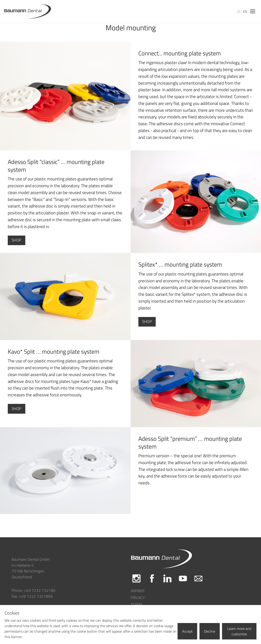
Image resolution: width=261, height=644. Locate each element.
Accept (187, 631)
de (239, 12)
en (245, 12)
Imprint (138, 591)
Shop (17, 240)
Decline (210, 631)
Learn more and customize (239, 631)
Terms (136, 605)
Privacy (138, 598)
